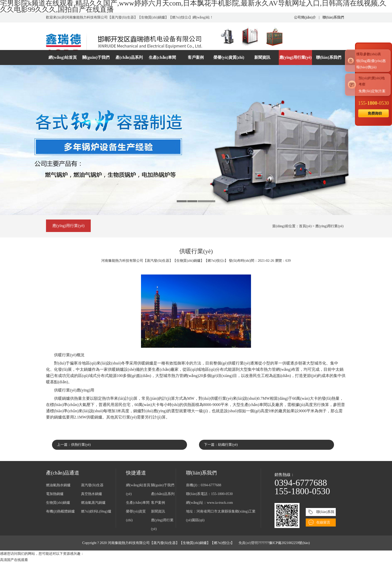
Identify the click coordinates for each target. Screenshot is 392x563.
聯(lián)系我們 (333, 17)
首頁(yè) (305, 226)
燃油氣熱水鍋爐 (58, 485)
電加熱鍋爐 (55, 494)
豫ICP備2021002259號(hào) (289, 543)
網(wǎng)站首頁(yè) (62, 60)
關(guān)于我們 (96, 57)
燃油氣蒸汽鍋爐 (93, 503)
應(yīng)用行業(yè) (295, 57)
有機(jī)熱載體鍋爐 (60, 511)
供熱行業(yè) (81, 445)
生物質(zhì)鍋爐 (58, 503)
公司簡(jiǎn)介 (305, 17)
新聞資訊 (262, 57)
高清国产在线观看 (14, 560)
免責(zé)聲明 (248, 543)
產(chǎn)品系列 (129, 57)
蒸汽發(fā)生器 (92, 485)
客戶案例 (196, 57)
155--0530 (373, 103)
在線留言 (323, 522)
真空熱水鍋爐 (91, 494)
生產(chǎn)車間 (162, 57)
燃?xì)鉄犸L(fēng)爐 (96, 511)
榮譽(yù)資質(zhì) (229, 57)
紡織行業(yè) (228, 445)
